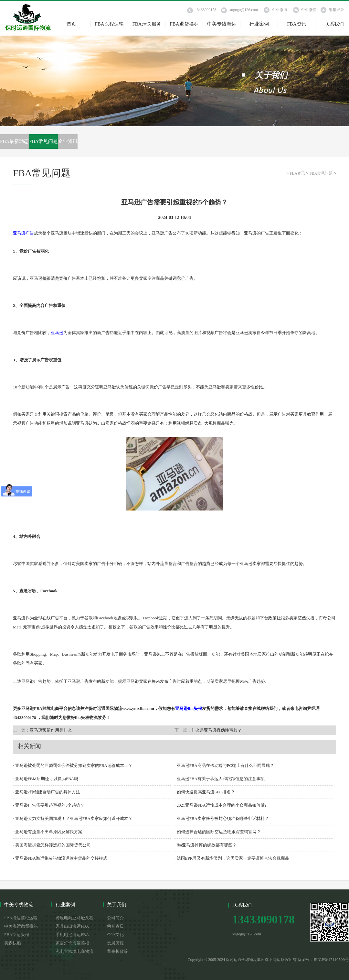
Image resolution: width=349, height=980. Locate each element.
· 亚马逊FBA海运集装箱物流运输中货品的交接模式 (60, 858)
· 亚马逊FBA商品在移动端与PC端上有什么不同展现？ (224, 765)
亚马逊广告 (23, 233)
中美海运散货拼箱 (21, 926)
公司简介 (115, 918)
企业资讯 (68, 141)
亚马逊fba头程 (189, 708)
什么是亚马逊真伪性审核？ (217, 730)
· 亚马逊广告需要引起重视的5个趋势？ (49, 805)
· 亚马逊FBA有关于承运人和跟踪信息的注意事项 (220, 779)
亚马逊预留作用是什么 (51, 730)
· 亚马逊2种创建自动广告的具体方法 (47, 792)
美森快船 (13, 943)
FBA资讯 (296, 24)
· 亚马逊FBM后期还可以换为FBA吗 (46, 779)
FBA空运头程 (17, 935)
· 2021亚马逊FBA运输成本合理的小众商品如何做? (221, 805)
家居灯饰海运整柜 (72, 943)
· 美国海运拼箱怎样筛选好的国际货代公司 (52, 845)
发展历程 (115, 943)
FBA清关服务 (147, 24)
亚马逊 (57, 333)
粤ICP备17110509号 (331, 959)
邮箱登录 (336, 10)
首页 (71, 24)
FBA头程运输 (109, 24)
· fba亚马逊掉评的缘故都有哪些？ (206, 845)
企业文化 (115, 935)
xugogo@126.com (243, 10)
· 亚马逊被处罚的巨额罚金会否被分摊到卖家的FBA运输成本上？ (73, 765)
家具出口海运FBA (72, 926)
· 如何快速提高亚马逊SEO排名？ (205, 792)
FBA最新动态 (14, 141)
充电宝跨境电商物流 (74, 951)
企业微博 (280, 10)
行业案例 (259, 24)
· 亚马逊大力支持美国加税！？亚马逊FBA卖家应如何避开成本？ (73, 818)
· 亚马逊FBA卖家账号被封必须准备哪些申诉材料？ (222, 818)
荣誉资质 (115, 926)
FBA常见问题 (43, 141)
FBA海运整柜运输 (21, 918)
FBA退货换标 (184, 24)
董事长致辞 (117, 951)
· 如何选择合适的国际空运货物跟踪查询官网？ (218, 832)
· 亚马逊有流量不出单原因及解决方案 (48, 832)
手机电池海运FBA (72, 935)
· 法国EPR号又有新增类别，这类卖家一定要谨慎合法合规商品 (232, 858)
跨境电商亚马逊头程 (74, 918)
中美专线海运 (222, 24)
